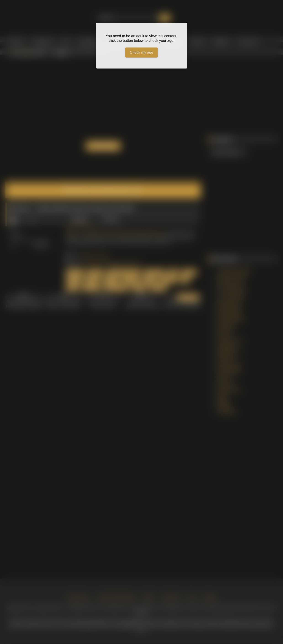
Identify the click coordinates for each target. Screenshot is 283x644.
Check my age (141, 52)
